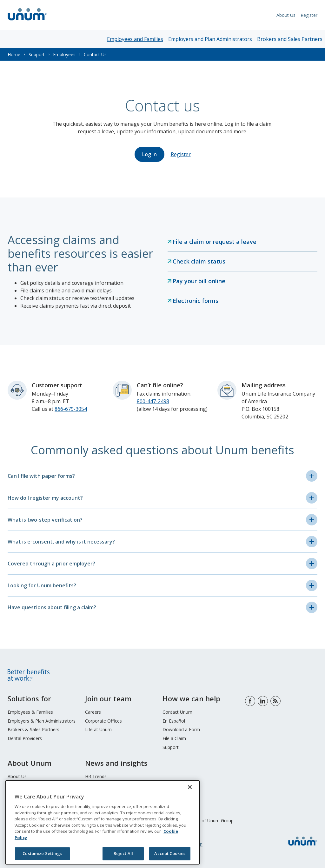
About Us (286, 15)
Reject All (123, 853)
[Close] (190, 787)
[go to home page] (27, 21)
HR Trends (96, 776)
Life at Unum (98, 729)
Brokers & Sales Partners (33, 729)
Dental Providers (25, 738)
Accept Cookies (170, 853)
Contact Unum (177, 712)
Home (14, 54)
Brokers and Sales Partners (290, 39)
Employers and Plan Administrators (210, 39)
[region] (103, 822)
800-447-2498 (153, 401)
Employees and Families (135, 39)
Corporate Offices (103, 721)
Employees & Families (30, 712)
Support (37, 54)
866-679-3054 (71, 409)
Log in (149, 154)
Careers (93, 712)
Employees (64, 54)
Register (309, 15)
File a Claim (174, 738)
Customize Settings (42, 853)
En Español (174, 721)
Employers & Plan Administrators (42, 721)
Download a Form (181, 729)
